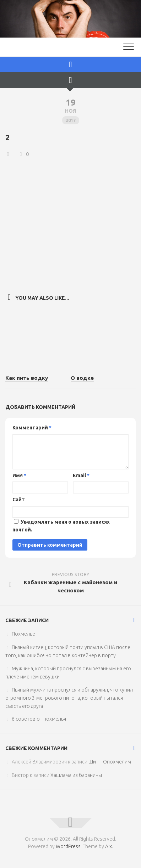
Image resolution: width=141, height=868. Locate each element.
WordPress (68, 846)
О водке (82, 378)
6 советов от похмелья (39, 719)
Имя (19, 475)
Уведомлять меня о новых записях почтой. (61, 526)
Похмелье (23, 634)
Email (81, 475)
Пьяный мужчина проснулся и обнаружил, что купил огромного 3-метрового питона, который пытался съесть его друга (69, 698)
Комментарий (32, 428)
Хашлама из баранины (76, 775)
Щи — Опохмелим (110, 762)
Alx (109, 846)
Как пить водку (27, 378)
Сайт (19, 500)
